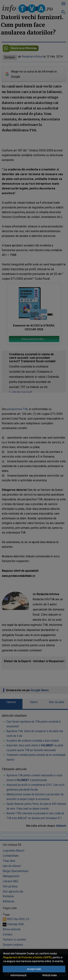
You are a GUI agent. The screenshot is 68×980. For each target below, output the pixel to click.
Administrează (18, 975)
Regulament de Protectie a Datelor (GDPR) (27, 957)
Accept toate (34, 969)
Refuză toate (50, 975)
